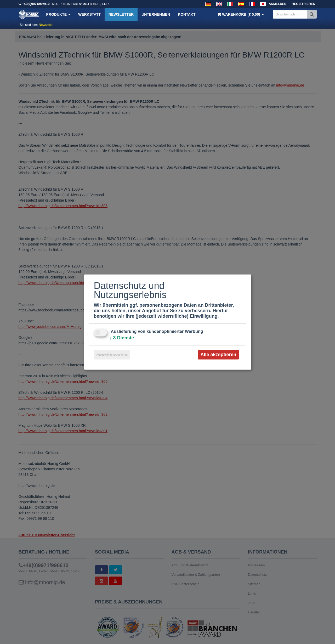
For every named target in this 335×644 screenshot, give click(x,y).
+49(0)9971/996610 (36, 4)
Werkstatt (89, 14)
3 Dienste (122, 338)
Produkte (58, 14)
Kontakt (187, 14)
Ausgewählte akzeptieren (112, 355)
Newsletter (121, 14)
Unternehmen (156, 14)
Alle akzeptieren (218, 355)
